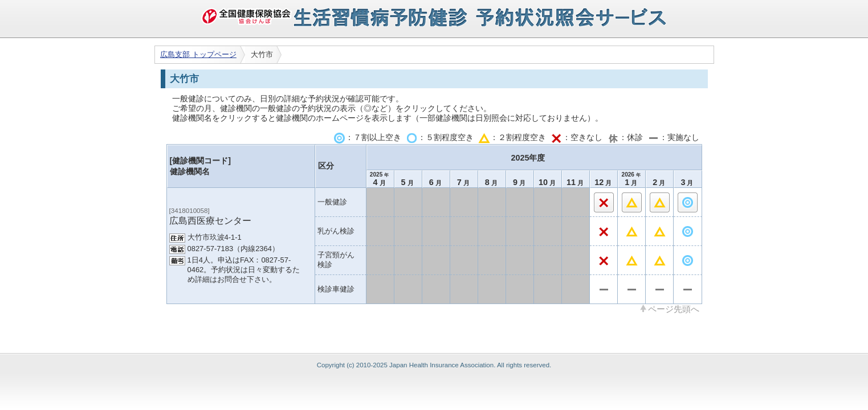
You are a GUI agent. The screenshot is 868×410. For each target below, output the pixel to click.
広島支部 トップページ (198, 54)
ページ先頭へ (674, 309)
